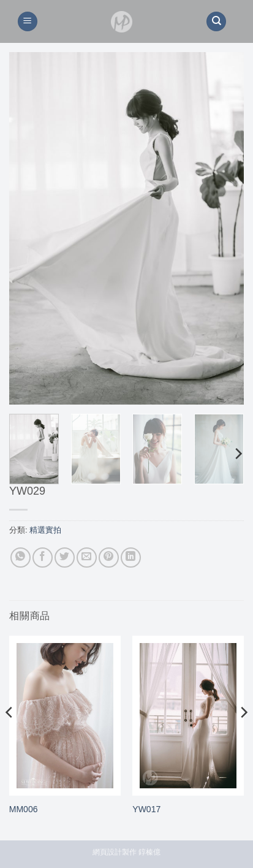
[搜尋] (216, 22)
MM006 (24, 809)
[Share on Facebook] (43, 558)
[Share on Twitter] (65, 558)
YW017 (146, 809)
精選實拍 (45, 530)
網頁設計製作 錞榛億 (126, 852)
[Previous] (10, 737)
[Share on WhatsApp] (21, 558)
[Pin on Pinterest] (109, 558)
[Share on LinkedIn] (131, 558)
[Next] (238, 454)
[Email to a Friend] (87, 558)
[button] (28, 22)
